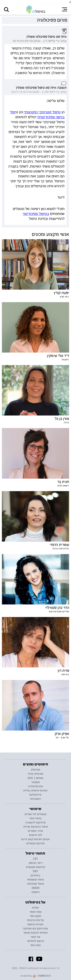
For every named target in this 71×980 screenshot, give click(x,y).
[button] (6, 9)
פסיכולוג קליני (35, 774)
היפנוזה (35, 892)
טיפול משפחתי (35, 880)
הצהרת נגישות (35, 924)
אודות (35, 908)
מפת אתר (35, 945)
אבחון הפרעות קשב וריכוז (35, 839)
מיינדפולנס (35, 795)
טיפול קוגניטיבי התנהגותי (42, 112)
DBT (35, 871)
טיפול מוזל (35, 818)
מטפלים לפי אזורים (35, 814)
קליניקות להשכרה (35, 822)
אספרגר (35, 782)
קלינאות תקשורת (35, 867)
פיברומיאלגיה (35, 786)
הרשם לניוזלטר (35, 941)
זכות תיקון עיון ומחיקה (35, 928)
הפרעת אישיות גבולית (35, 790)
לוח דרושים (35, 835)
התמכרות (35, 799)
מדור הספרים (35, 831)
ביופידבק (35, 876)
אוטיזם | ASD (35, 778)
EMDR (35, 888)
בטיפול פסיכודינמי (36, 214)
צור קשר (35, 937)
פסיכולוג (35, 770)
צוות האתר (35, 912)
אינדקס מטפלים (35, 843)
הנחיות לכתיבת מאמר (35, 933)
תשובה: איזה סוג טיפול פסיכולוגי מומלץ (41, 88)
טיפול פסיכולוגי (35, 884)
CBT (35, 859)
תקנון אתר (35, 916)
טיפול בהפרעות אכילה (35, 827)
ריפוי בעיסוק (35, 863)
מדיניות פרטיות (35, 920)
